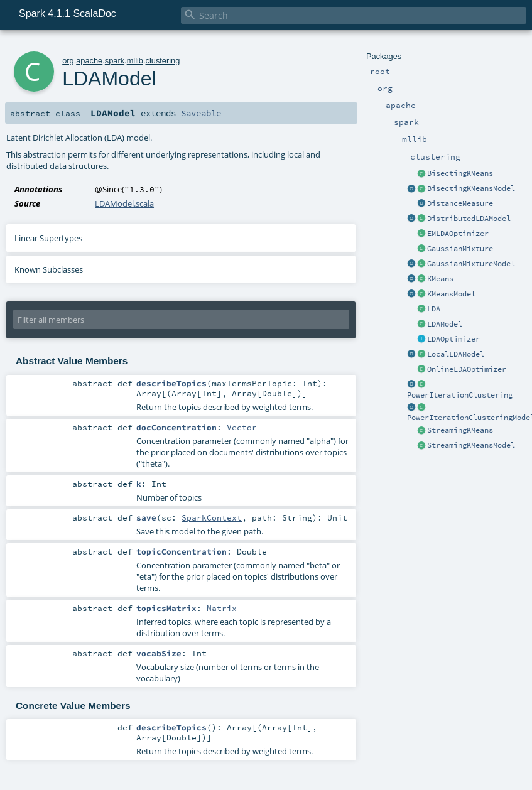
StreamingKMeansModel (471, 445)
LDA (434, 309)
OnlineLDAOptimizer (467, 369)
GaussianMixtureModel (471, 264)
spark (115, 61)
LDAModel (445, 324)
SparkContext (212, 517)
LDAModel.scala (124, 203)
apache (89, 61)
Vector (242, 427)
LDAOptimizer (453, 339)
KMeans (440, 279)
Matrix (222, 608)
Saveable (201, 113)
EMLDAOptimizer (458, 234)
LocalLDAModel (456, 354)
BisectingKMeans (460, 173)
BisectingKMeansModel (471, 188)
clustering (163, 61)
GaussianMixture (460, 249)
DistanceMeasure (460, 203)
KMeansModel (451, 294)
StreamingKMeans (460, 430)
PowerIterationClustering (460, 395)
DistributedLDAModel (469, 219)
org (68, 61)
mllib (135, 61)
